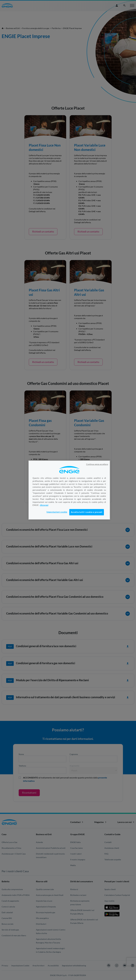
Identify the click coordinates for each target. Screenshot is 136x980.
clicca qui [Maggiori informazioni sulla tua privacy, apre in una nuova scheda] (44, 505)
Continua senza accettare (97, 464)
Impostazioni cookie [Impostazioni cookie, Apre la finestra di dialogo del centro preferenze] (57, 512)
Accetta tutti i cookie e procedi (87, 512)
